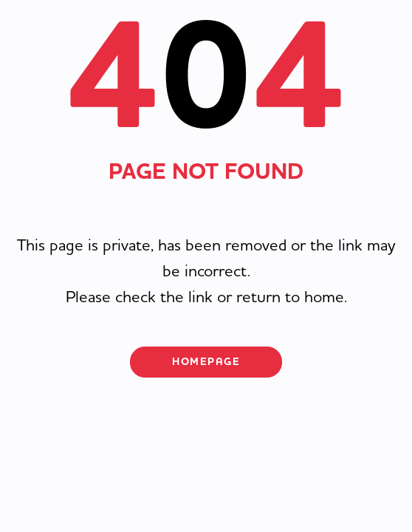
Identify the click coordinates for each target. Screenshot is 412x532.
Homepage (206, 362)
